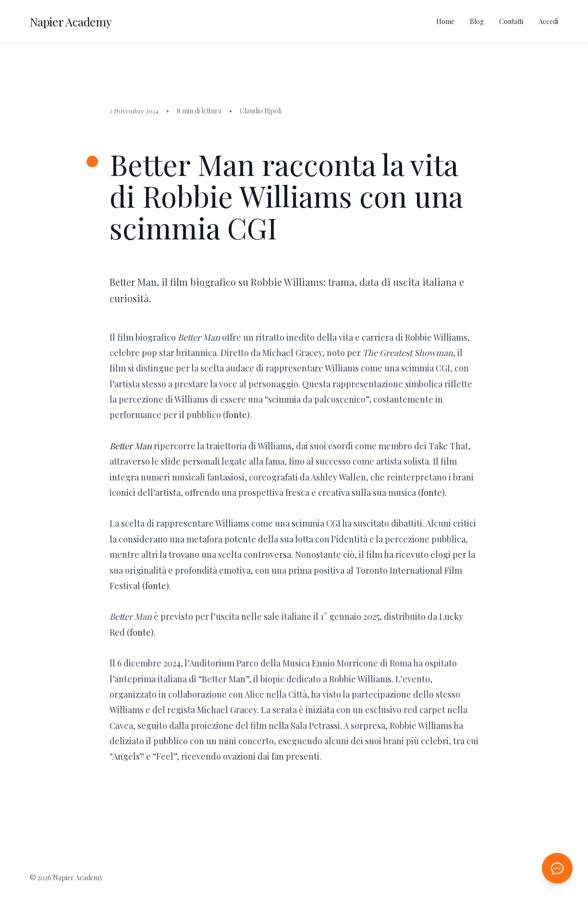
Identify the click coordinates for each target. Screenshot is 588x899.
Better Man (131, 446)
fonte (236, 415)
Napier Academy (71, 22)
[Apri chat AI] (557, 868)
